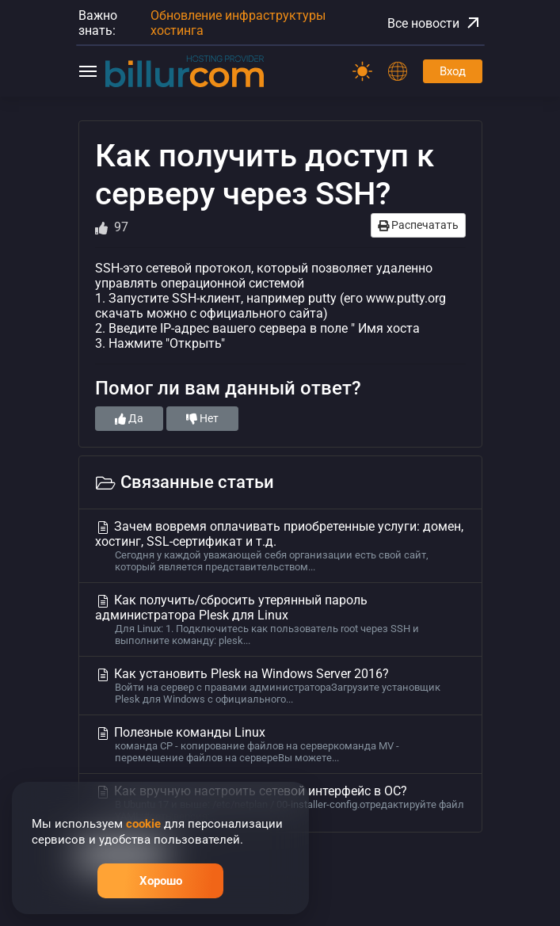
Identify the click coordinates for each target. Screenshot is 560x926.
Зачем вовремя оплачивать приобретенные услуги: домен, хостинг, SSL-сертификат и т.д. (280, 546)
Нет (202, 418)
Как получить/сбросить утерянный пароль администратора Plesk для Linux (280, 619)
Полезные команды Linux (280, 744)
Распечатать (418, 225)
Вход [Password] (453, 71)
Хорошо (161, 881)
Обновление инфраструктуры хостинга (238, 23)
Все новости (435, 23)
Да (129, 418)
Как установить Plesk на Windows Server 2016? (280, 686)
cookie (143, 824)
